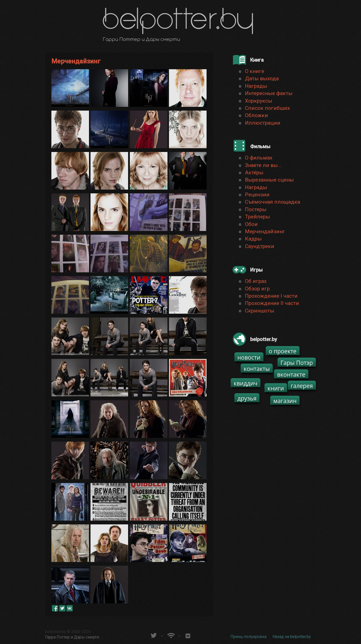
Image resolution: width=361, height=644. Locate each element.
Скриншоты (260, 311)
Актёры (254, 173)
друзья (247, 398)
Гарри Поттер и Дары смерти (72, 637)
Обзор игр (257, 289)
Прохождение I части (271, 296)
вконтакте (291, 374)
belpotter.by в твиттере (153, 635)
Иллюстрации (263, 123)
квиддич (246, 383)
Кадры (253, 239)
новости (249, 357)
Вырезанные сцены (269, 180)
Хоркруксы (259, 101)
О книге (255, 71)
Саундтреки (260, 246)
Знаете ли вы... (263, 165)
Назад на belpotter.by (292, 637)
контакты (257, 369)
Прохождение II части (272, 303)
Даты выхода (262, 78)
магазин (285, 401)
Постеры (256, 209)
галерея (302, 386)
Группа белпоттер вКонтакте (188, 635)
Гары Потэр (297, 363)
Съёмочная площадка (273, 202)
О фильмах (259, 158)
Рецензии (257, 195)
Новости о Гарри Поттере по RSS (171, 635)
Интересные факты (269, 93)
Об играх (256, 281)
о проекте (283, 351)
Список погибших (267, 108)
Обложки (256, 115)
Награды (256, 86)
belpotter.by (56, 632)
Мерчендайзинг (265, 231)
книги (276, 388)
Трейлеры (257, 217)
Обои (251, 224)
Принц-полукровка (248, 637)
